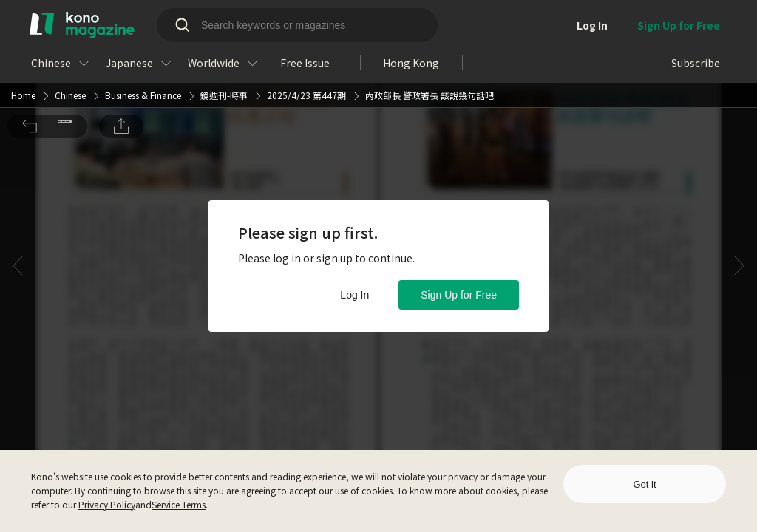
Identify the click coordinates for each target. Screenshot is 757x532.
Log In (354, 295)
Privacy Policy (107, 504)
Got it (644, 484)
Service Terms (179, 504)
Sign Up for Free (459, 295)
